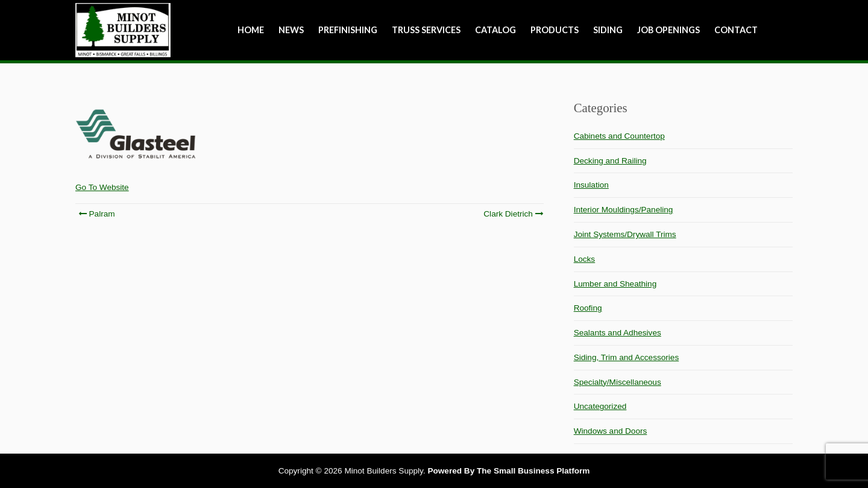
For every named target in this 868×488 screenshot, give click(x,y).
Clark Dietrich (513, 214)
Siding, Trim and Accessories (627, 357)
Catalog (495, 30)
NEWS (291, 30)
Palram (97, 214)
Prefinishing (348, 30)
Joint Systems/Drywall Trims (625, 234)
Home (251, 30)
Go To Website (102, 187)
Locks (585, 259)
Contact (736, 30)
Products (555, 30)
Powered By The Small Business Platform (508, 471)
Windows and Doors (611, 431)
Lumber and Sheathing (615, 284)
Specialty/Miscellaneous (618, 382)
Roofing (588, 308)
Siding (608, 30)
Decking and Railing (610, 161)
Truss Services (426, 30)
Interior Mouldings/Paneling (624, 210)
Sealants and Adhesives (618, 333)
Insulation (591, 185)
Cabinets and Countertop (619, 136)
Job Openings (668, 30)
